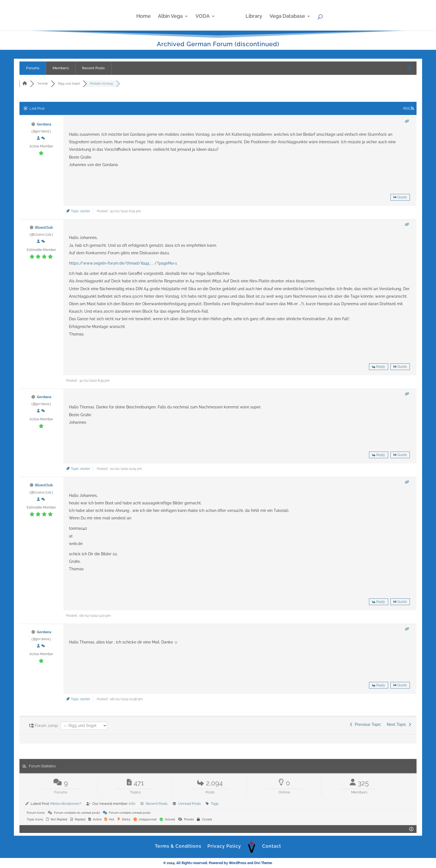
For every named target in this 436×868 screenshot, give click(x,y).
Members (61, 68)
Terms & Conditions (178, 846)
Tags (215, 804)
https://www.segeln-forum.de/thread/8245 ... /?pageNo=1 (123, 263)
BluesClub (44, 227)
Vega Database (285, 15)
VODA (205, 15)
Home (146, 15)
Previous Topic (366, 724)
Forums (33, 68)
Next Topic (399, 724)
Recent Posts (93, 68)
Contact (272, 846)
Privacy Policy (224, 846)
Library (251, 15)
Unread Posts (189, 804)
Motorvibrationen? (66, 804)
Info (132, 804)
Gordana (44, 124)
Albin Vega (173, 15)
